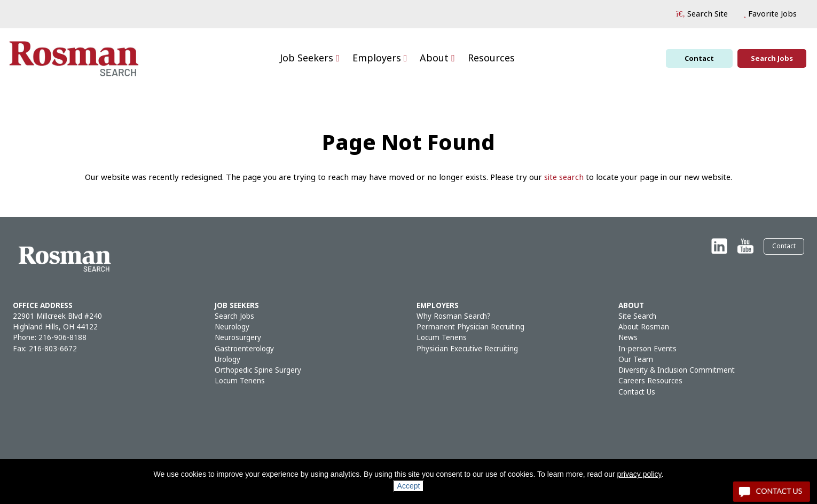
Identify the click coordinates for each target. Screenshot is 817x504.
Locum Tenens (240, 381)
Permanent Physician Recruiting (470, 327)
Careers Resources (650, 381)
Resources (491, 58)
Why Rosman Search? (454, 316)
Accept (409, 486)
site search (564, 177)
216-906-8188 (62, 338)
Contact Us (637, 392)
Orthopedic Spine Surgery (258, 370)
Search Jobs (772, 58)
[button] (702, 14)
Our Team (636, 360)
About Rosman (644, 327)
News (628, 338)
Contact (699, 58)
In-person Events (647, 349)
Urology (227, 360)
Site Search (637, 316)
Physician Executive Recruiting (467, 349)
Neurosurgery (238, 338)
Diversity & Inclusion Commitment (677, 370)
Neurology (232, 327)
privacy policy (639, 474)
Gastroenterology (244, 349)
